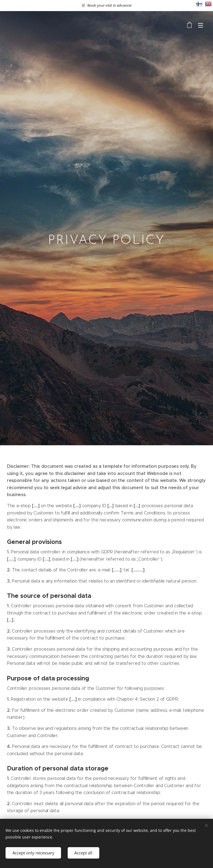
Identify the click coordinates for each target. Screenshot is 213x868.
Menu (201, 25)
